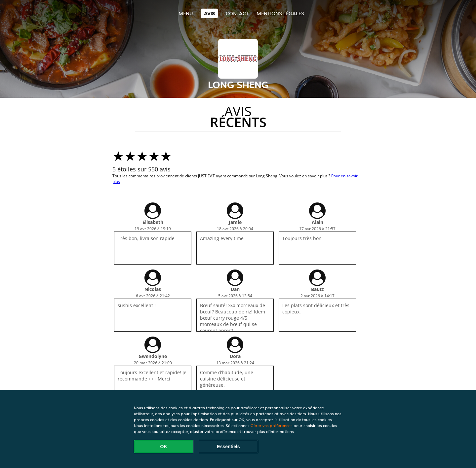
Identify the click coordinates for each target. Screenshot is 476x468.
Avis (209, 13)
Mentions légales (280, 13)
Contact (237, 13)
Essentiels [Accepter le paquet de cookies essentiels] (228, 447)
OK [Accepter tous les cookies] (164, 447)
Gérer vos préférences (272, 426)
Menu (186, 13)
